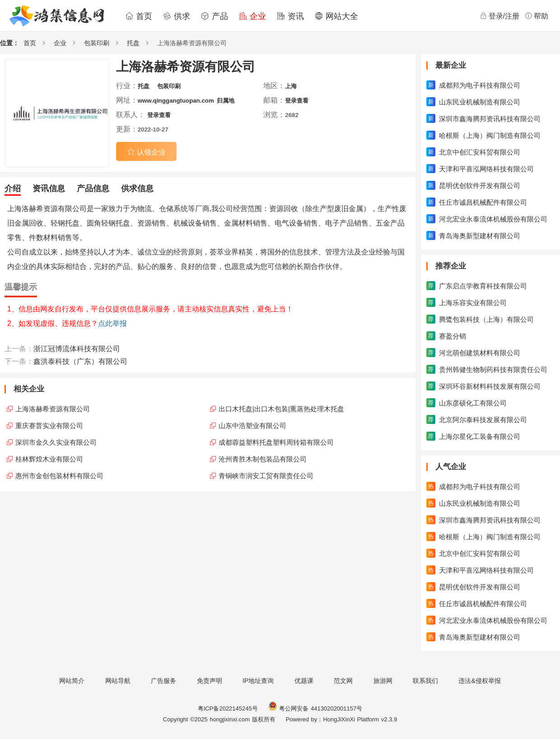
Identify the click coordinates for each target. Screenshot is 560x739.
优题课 (304, 681)
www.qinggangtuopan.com (176, 101)
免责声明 (210, 681)
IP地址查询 (258, 681)
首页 (139, 16)
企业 (252, 16)
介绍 (13, 188)
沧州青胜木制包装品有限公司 (263, 459)
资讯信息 (49, 188)
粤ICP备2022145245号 (228, 708)
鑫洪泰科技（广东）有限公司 (80, 361)
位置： (9, 43)
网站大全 (336, 16)
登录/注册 (499, 16)
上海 (291, 86)
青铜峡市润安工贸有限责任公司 (266, 476)
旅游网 (383, 681)
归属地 (226, 101)
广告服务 (163, 681)
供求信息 (137, 188)
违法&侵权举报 (479, 681)
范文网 (343, 681)
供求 (177, 16)
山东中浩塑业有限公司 (252, 426)
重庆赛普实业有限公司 (49, 426)
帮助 (537, 16)
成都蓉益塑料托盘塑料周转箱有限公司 (276, 442)
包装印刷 (97, 43)
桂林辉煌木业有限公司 (49, 459)
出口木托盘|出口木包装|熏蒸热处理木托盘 (281, 409)
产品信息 (93, 188)
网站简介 (72, 681)
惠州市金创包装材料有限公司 (59, 476)
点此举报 (112, 323)
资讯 (290, 16)
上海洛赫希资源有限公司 (53, 409)
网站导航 (118, 681)
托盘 (133, 43)
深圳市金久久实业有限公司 (56, 442)
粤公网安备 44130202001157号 (315, 708)
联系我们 (425, 681)
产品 (215, 16)
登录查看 (297, 101)
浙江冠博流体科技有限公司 (77, 349)
